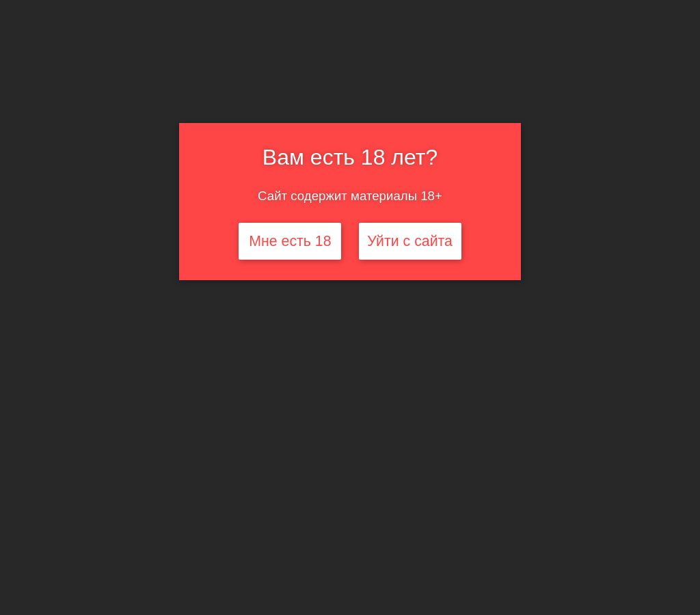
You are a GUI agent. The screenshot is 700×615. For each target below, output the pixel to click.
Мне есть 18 (290, 241)
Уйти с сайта (410, 241)
